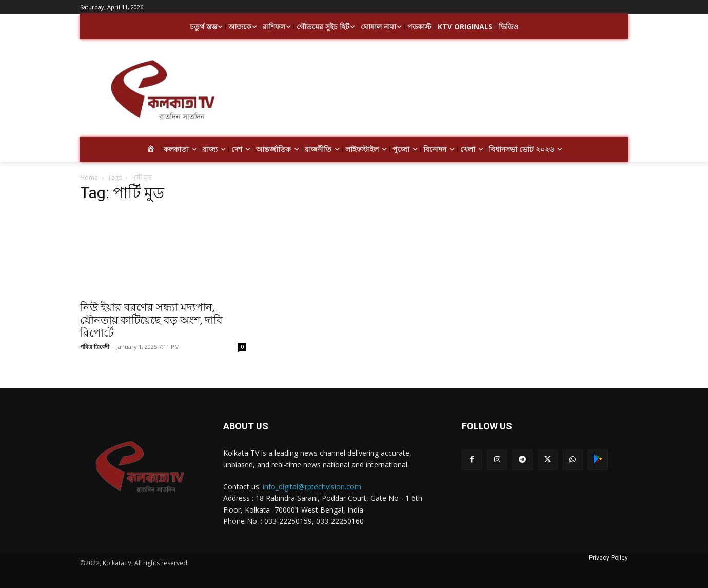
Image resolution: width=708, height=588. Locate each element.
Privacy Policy (608, 558)
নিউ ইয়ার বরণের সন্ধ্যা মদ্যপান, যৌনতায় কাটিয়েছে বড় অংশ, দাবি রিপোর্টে (151, 320)
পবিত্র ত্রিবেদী (95, 347)
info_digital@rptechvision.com (312, 487)
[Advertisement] (436, 91)
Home (89, 177)
